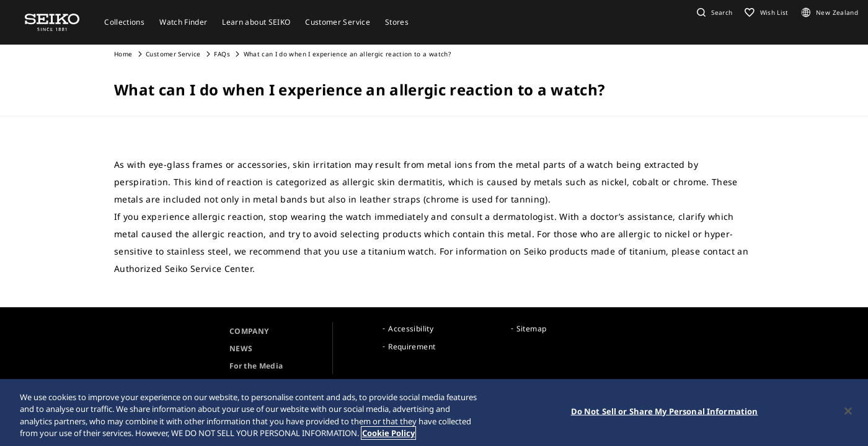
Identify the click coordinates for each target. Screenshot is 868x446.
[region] (434, 413)
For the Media (256, 366)
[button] (713, 12)
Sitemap (531, 329)
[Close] (848, 411)
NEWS (241, 348)
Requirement (412, 347)
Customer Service (173, 54)
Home (123, 54)
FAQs (222, 54)
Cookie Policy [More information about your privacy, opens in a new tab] (388, 433)
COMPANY (249, 331)
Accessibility (411, 329)
